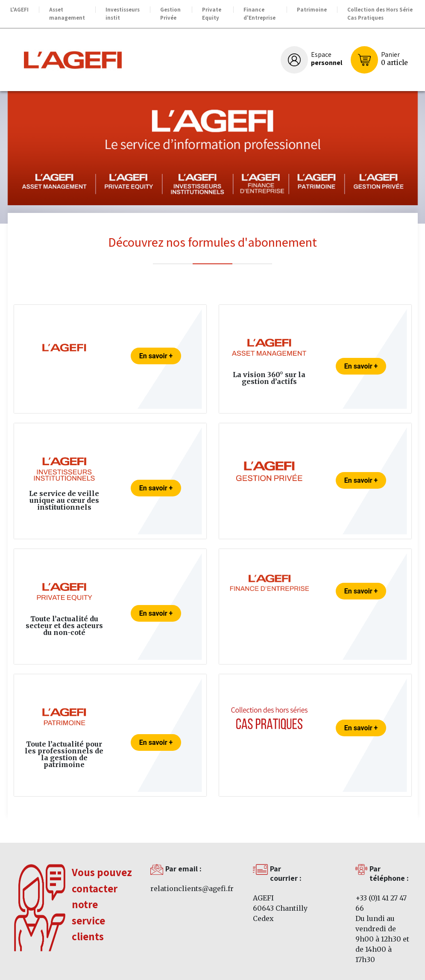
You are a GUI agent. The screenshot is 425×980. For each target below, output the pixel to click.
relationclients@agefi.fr (192, 888)
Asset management (67, 14)
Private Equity (212, 14)
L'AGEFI (19, 10)
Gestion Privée (170, 14)
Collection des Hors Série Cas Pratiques (380, 14)
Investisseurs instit (123, 14)
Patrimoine (312, 10)
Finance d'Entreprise (259, 14)
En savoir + (156, 356)
